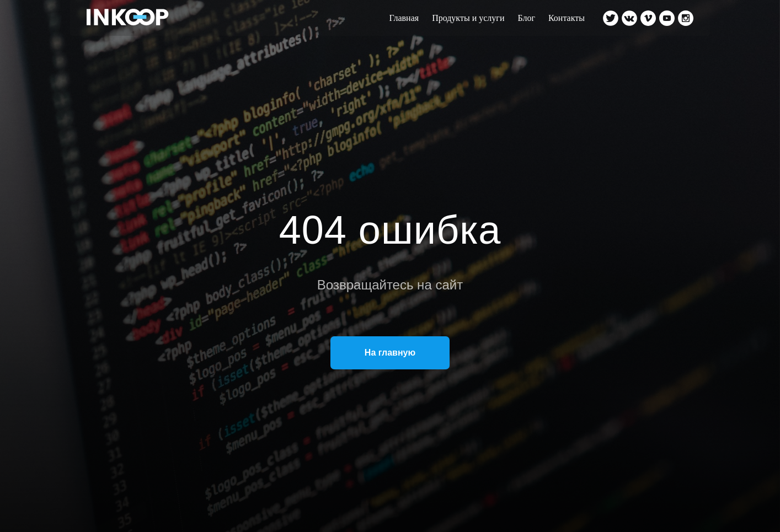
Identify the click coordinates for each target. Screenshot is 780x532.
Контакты (567, 18)
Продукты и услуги (468, 18)
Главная (404, 18)
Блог (526, 18)
